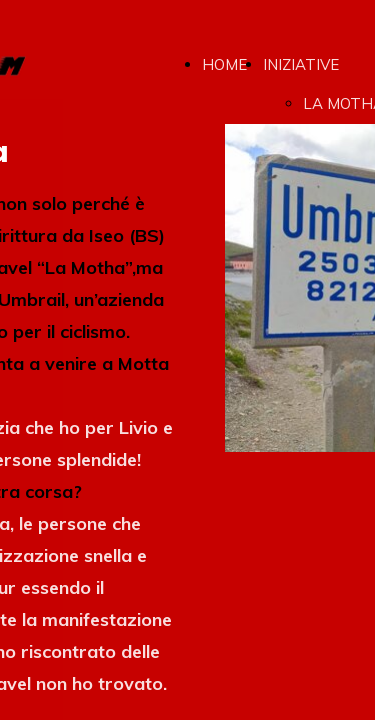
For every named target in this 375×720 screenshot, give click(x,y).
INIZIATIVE (301, 64)
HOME (224, 64)
